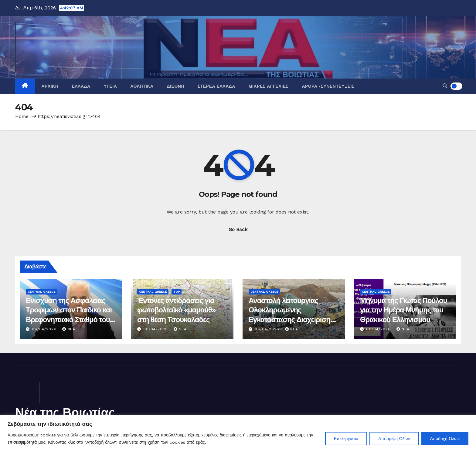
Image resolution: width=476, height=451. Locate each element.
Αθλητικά (142, 86)
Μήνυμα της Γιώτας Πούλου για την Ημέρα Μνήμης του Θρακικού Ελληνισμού (403, 310)
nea (69, 329)
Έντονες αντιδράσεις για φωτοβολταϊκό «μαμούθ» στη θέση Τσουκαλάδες (176, 310)
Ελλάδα (81, 86)
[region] (238, 433)
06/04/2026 (45, 329)
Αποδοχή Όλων (445, 439)
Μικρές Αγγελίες (269, 86)
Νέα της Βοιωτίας (65, 412)
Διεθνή (176, 86)
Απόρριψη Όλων (394, 439)
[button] (445, 86)
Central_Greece (41, 292)
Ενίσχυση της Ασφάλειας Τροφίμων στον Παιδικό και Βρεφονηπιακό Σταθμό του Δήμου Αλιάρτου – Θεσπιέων (69, 319)
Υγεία (110, 86)
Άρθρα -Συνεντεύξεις (328, 86)
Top (177, 292)
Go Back (238, 229)
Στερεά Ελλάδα (216, 86)
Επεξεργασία (346, 439)
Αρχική (50, 86)
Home (22, 116)
